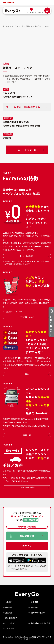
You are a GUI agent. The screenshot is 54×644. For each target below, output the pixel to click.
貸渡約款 (9, 607)
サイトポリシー (11, 623)
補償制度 (9, 613)
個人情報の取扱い (38, 613)
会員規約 (9, 602)
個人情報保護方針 (12, 618)
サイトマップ (10, 629)
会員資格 (34, 602)
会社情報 (34, 607)
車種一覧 (36, 435)
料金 (37, 374)
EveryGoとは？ (35, 256)
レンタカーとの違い (34, 487)
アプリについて (35, 317)
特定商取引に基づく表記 (41, 623)
